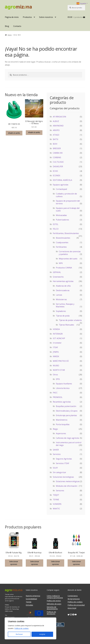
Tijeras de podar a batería (70, 320)
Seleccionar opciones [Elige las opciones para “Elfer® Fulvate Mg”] (14, 563)
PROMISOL (58, 397)
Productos (27, 17)
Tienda (29, 602)
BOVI (55, 144)
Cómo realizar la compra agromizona (55, 597)
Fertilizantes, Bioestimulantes (66, 233)
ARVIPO (56, 130)
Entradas (29, 605)
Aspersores (61, 433)
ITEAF (55, 347)
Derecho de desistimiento (52, 608)
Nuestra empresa (33, 596)
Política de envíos (54, 601)
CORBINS (57, 157)
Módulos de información (67, 486)
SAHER (56, 450)
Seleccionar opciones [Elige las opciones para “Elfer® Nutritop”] (35, 563)
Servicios (57, 454)
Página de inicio (12, 17)
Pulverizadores (62, 220)
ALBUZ (56, 121)
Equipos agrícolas (61, 185)
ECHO (55, 171)
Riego (55, 429)
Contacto (17, 26)
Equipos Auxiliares (64, 384)
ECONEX (56, 176)
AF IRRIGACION (59, 117)
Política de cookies (22, 628)
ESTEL (56, 224)
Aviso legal (72, 608)
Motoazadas (61, 215)
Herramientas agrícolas (63, 281)
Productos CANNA (64, 268)
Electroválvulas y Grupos (67, 411)
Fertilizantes (61, 247)
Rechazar (19, 634)
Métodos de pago (54, 604)
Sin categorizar (59, 472)
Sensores (60, 491)
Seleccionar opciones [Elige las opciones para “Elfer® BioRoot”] (55, 563)
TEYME (56, 500)
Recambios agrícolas (62, 402)
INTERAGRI (58, 334)
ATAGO (56, 135)
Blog (7, 26)
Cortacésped (61, 189)
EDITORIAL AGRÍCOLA (62, 180)
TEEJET (56, 495)
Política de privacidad (76, 605)
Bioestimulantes (63, 238)
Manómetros (62, 420)
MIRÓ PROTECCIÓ (61, 361)
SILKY (55, 468)
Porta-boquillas (63, 424)
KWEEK (56, 356)
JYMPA (56, 352)
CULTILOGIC (58, 162)
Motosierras (61, 299)
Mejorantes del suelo (68, 259)
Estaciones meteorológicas (68, 481)
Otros (55, 375)
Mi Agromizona (74, 599)
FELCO (56, 229)
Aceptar (42, 634)
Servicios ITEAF (63, 463)
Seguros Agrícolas (64, 459)
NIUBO (56, 366)
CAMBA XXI (58, 153)
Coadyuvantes (62, 242)
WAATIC (56, 509)
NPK (61, 263)
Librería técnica (63, 388)
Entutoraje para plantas (66, 415)
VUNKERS (57, 504)
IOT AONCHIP (59, 338)
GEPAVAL (57, 272)
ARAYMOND (58, 126)
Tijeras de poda (63, 316)
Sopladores (61, 311)
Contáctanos (73, 596)
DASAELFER (58, 166)
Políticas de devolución (51, 613)
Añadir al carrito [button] (14, 133)
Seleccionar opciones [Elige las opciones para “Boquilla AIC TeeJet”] (76, 563)
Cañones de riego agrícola (67, 438)
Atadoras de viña (63, 286)
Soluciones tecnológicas (63, 477)
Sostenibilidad (31, 599)
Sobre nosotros (46, 17)
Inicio (10, 35)
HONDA (56, 329)
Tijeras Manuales (66, 325)
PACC (55, 393)
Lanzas (59, 295)
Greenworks (58, 277)
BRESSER (57, 148)
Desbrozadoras (63, 290)
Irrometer (57, 343)
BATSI (56, 139)
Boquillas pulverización (66, 406)
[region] (30, 628)
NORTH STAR (59, 370)
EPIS (58, 379)
